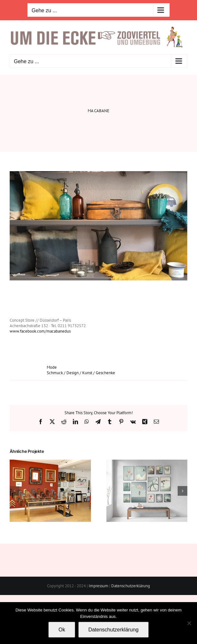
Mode (52, 367)
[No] (189, 623)
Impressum (98, 586)
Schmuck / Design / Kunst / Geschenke (81, 373)
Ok (62, 630)
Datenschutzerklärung (131, 586)
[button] (15, 491)
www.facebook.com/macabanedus (40, 331)
